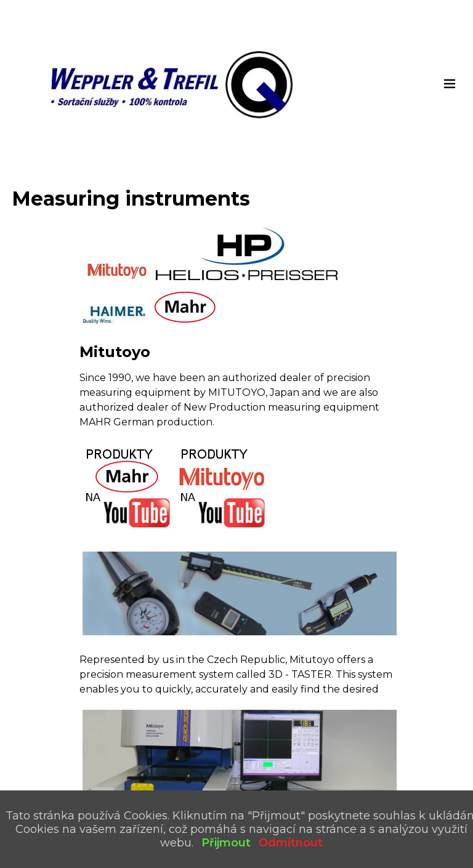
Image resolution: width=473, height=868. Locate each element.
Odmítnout (291, 843)
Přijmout (226, 843)
